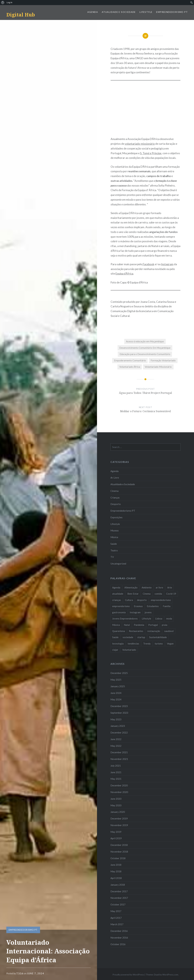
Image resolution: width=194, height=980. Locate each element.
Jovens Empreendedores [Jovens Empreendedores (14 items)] (125, 618)
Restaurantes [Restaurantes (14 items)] (136, 631)
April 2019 (116, 838)
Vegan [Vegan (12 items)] (170, 644)
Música (114, 537)
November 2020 (119, 792)
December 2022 (119, 733)
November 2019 (119, 825)
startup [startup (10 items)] (141, 637)
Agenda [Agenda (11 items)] (116, 587)
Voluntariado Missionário (158, 367)
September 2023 (119, 713)
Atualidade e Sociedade (119, 12)
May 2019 (116, 832)
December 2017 (119, 891)
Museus (115, 530)
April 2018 (116, 878)
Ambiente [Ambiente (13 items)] (147, 587)
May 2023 (116, 719)
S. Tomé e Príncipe (151, 153)
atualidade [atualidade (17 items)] (118, 594)
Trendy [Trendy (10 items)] (147, 644)
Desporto (116, 504)
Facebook (149, 264)
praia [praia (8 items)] (165, 625)
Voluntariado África (130, 367)
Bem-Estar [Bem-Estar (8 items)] (133, 594)
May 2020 (116, 805)
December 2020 (119, 785)
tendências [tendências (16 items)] (133, 644)
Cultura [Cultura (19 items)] (129, 600)
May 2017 (116, 911)
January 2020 (118, 812)
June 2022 (116, 739)
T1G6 (20, 973)
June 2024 (116, 693)
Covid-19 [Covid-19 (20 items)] (171, 594)
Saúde (114, 544)
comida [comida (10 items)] (158, 594)
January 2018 (118, 885)
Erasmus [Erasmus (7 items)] (138, 606)
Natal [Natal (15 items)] (127, 625)
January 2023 (118, 726)
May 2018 (116, 871)
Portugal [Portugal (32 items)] (153, 625)
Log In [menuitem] (9, 2)
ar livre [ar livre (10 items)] (159, 587)
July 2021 (116, 766)
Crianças (115, 498)
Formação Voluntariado (163, 360)
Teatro (114, 550)
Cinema (114, 491)
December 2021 (119, 752)
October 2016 (118, 944)
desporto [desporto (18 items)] (142, 600)
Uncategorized (118, 564)
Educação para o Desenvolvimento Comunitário (145, 354)
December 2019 (119, 818)
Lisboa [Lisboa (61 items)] (159, 618)
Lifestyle (146, 12)
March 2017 (117, 924)
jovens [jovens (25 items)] (148, 612)
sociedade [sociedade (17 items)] (128, 637)
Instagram (167, 264)
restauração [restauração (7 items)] (154, 631)
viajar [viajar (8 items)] (115, 650)
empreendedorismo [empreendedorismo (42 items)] (161, 600)
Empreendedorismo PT (172, 12)
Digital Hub (21, 15)
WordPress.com (170, 975)
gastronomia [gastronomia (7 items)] (119, 612)
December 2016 (119, 931)
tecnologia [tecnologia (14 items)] (118, 644)
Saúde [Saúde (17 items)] (115, 637)
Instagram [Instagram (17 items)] (135, 612)
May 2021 (116, 779)
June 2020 (116, 799)
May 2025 (116, 680)
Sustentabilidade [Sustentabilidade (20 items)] (158, 637)
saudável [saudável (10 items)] (169, 631)
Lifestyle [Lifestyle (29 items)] (146, 618)
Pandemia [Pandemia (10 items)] (139, 625)
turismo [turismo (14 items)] (159, 644)
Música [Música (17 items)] (116, 625)
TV (112, 557)
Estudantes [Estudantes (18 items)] (153, 606)
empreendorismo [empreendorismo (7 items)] (121, 606)
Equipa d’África (124, 274)
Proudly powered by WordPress (128, 975)
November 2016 (119, 938)
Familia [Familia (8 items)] (167, 606)
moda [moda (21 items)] (169, 618)
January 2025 (118, 686)
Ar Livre (115, 478)
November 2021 (119, 759)
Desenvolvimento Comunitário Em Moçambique (145, 348)
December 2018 (119, 845)
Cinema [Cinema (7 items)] (147, 594)
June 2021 (116, 772)
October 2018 (118, 858)
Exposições (116, 517)
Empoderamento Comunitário (130, 360)
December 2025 (119, 673)
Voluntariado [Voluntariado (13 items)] (129, 650)
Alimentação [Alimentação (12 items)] (131, 587)
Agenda (93, 12)
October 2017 (118, 904)
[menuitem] (3, 3)
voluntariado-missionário (140, 144)
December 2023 (119, 706)
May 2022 (116, 746)
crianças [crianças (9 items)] (117, 600)
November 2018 (119, 852)
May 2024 (116, 699)
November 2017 (119, 898)
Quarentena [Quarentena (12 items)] (119, 631)
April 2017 (116, 918)
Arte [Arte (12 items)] (170, 587)
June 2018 (116, 865)
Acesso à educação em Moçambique (145, 341)
